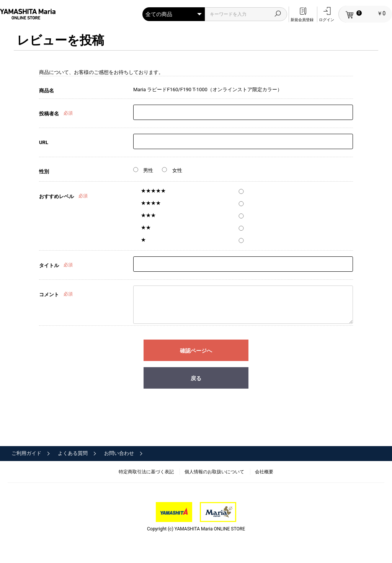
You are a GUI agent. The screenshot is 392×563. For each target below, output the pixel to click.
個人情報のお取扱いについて (214, 472)
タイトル (49, 265)
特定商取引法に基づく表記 (146, 472)
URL (44, 142)
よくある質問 (73, 453)
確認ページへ (196, 351)
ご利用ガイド (26, 453)
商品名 (47, 91)
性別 (44, 172)
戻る (196, 378)
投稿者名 (49, 114)
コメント (49, 295)
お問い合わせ (119, 453)
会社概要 (264, 472)
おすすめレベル (56, 196)
